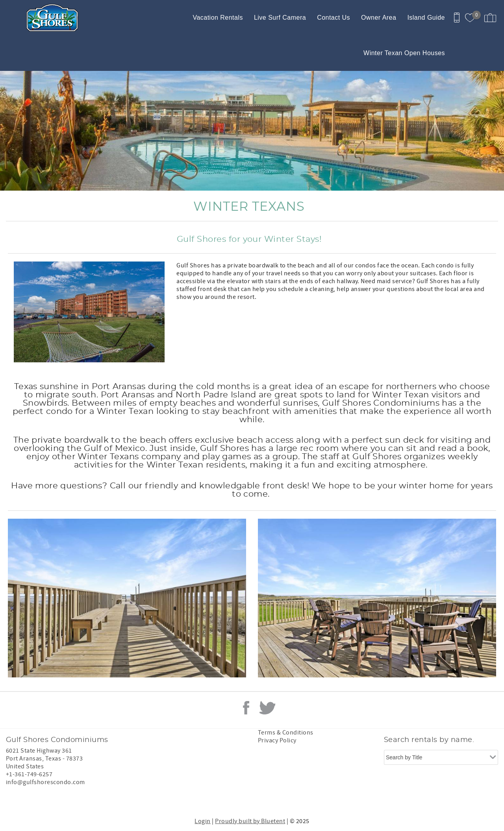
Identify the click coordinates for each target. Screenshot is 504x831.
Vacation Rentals (218, 18)
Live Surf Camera (280, 18)
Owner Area (379, 18)
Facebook (246, 708)
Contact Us (334, 18)
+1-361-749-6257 (29, 774)
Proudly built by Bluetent (250, 821)
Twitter (267, 708)
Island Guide (426, 18)
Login (202, 821)
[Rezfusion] (60, 799)
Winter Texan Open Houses (404, 53)
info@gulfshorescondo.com (45, 782)
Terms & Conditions (286, 733)
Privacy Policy (277, 740)
